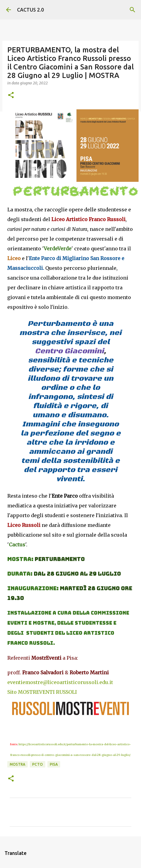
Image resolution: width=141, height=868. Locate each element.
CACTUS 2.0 (30, 10)
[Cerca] (132, 10)
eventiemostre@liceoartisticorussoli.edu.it (60, 682)
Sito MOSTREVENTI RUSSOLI (42, 692)
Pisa (54, 764)
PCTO (38, 764)
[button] (11, 95)
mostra (17, 764)
